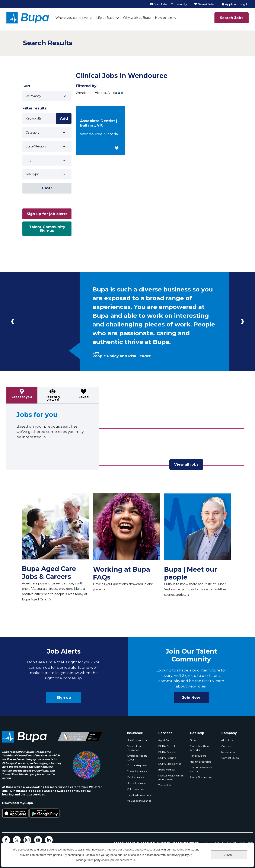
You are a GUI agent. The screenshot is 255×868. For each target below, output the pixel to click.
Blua (193, 740)
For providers (198, 756)
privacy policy (181, 854)
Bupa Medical (167, 770)
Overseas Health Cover (137, 758)
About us (227, 740)
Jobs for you (22, 397)
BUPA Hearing (167, 758)
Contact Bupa (230, 758)
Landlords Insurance (139, 795)
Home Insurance (137, 783)
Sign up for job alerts (47, 214)
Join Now (191, 698)
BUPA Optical (167, 752)
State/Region (36, 146)
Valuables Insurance (139, 801)
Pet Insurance (135, 789)
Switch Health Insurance (136, 748)
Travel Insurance (137, 771)
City (28, 160)
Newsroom (228, 752)
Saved (84, 397)
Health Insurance (137, 740)
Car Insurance (136, 777)
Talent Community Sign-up (47, 229)
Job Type (32, 174)
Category (33, 133)
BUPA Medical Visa (170, 764)
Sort (26, 86)
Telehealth (165, 785)
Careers (226, 746)
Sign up (64, 698)
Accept (229, 855)
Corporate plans (137, 765)
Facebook (6, 840)
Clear (47, 188)
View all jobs (186, 464)
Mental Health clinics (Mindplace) (171, 777)
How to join (163, 18)
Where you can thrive (72, 18)
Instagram (27, 840)
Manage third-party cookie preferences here (106, 860)
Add (64, 118)
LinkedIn (49, 840)
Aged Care (165, 740)
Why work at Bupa (137, 18)
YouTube (38, 840)
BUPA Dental (167, 746)
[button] (117, 148)
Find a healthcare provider (200, 748)
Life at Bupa (105, 18)
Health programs (200, 762)
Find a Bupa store (201, 777)
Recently (53, 398)
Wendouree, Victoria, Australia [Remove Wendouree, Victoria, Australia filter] (98, 93)
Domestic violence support (201, 769)
